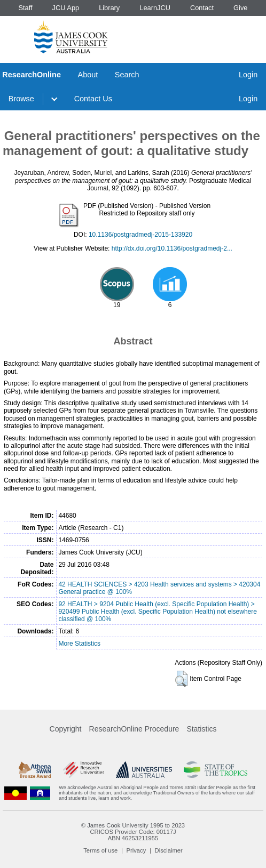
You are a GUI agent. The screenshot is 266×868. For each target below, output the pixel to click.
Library (109, 8)
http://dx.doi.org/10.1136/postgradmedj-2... (172, 248)
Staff (25, 8)
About (88, 75)
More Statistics (79, 644)
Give (240, 8)
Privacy (136, 850)
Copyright (66, 729)
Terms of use (100, 850)
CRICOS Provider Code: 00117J (133, 832)
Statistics (201, 729)
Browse (21, 99)
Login (248, 75)
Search (127, 75)
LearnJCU (155, 8)
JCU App (66, 8)
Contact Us (93, 99)
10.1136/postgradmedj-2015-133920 (140, 235)
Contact (202, 8)
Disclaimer (169, 850)
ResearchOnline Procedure (134, 729)
